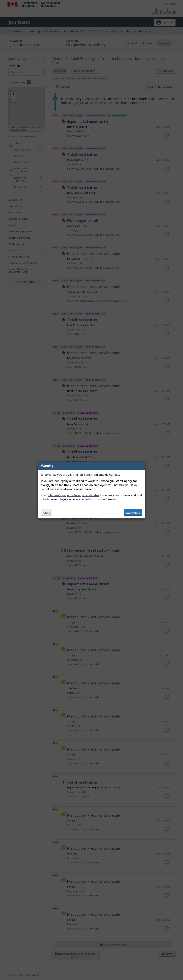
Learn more (133, 512)
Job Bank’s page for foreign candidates (73, 495)
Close (47, 512)
